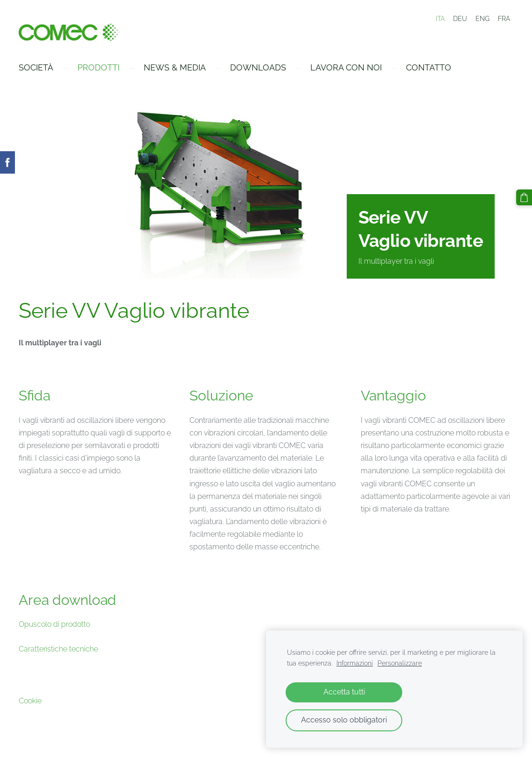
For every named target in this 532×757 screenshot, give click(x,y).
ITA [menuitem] (440, 19)
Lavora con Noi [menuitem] (346, 67)
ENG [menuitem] (483, 19)
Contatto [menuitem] (429, 67)
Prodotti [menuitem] (98, 67)
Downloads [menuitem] (258, 67)
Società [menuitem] (36, 67)
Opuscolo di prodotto (54, 624)
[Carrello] (524, 197)
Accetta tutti (344, 692)
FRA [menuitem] (504, 19)
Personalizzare (400, 663)
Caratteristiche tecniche (58, 649)
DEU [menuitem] (460, 19)
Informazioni (355, 663)
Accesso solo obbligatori (344, 720)
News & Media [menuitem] (175, 67)
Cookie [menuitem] (30, 701)
